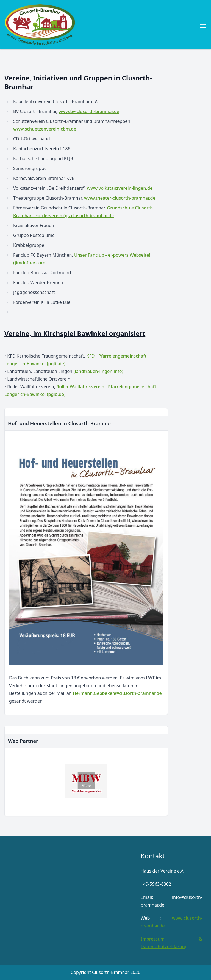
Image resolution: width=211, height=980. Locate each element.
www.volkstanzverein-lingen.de (120, 188)
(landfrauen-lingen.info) (98, 371)
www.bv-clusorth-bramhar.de (89, 111)
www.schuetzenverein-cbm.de (45, 129)
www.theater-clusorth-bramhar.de (120, 198)
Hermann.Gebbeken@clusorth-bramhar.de (117, 693)
